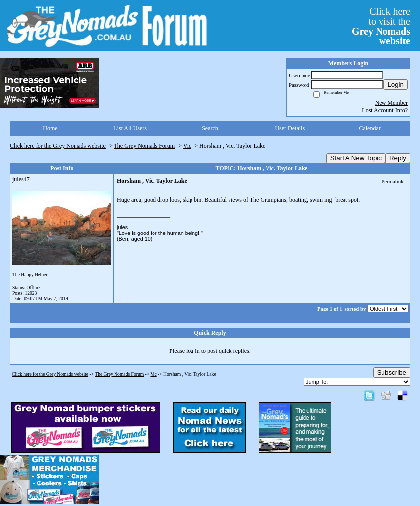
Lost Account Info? (385, 110)
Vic (187, 146)
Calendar (369, 128)
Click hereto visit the (381, 26)
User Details (290, 128)
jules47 (21, 179)
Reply (398, 158)
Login (396, 85)
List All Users (130, 128)
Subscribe (392, 372)
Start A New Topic (356, 158)
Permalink (392, 181)
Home (50, 128)
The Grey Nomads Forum (145, 146)
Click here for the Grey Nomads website (58, 146)
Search (210, 128)
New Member (391, 103)
